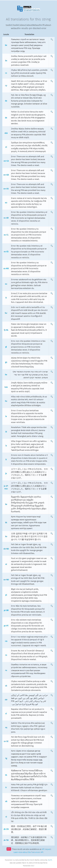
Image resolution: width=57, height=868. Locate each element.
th (6, 775)
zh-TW (6, 840)
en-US (6, 189)
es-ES (6, 252)
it (6, 460)
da (6, 101)
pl (6, 595)
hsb (6, 387)
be (6, 45)
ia (6, 416)
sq (6, 727)
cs (6, 73)
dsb (6, 133)
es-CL (6, 235)
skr (6, 700)
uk (6, 801)
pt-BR (6, 610)
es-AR (6, 218)
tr (6, 787)
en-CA (6, 161)
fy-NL (6, 330)
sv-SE (6, 741)
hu (6, 401)
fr (6, 298)
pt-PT (6, 626)
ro (6, 655)
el (6, 147)
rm (6, 641)
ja (6, 473)
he (6, 375)
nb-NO (6, 549)
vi (6, 817)
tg (6, 758)
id (6, 432)
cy (6, 86)
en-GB (6, 175)
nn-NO (6, 580)
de (6, 118)
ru (6, 670)
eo (6, 203)
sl (6, 714)
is (6, 446)
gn (6, 362)
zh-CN (6, 829)
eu (6, 284)
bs (6, 61)
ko (6, 536)
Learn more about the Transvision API (28, 852)
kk (6, 523)
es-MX (6, 269)
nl (6, 564)
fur (6, 313)
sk (6, 686)
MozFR (50, 860)
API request (47, 849)
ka (6, 504)
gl (6, 347)
